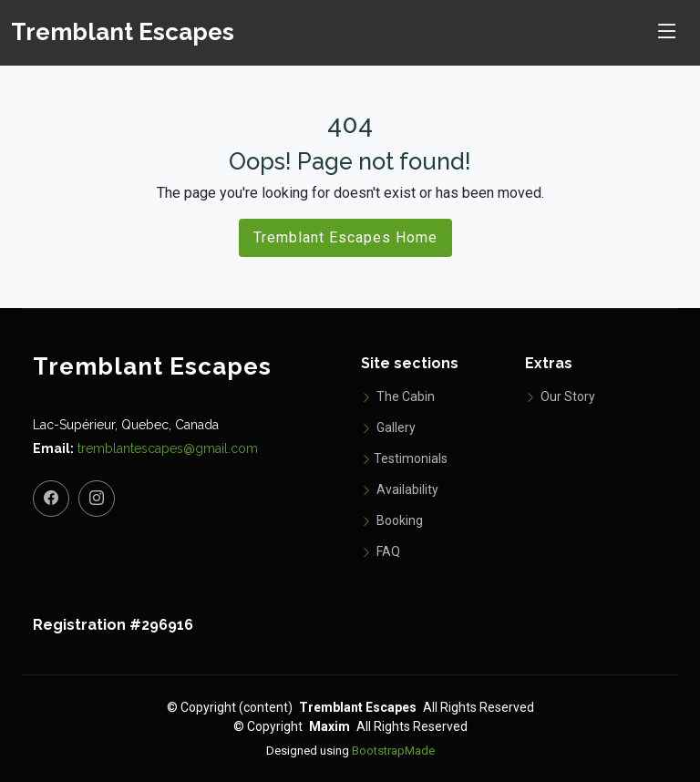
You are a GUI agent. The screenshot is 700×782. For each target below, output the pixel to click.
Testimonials (404, 458)
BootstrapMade (393, 751)
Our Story (560, 396)
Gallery (388, 427)
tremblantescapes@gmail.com (168, 448)
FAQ (381, 551)
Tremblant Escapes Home (345, 237)
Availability (400, 489)
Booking (392, 520)
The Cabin (398, 396)
